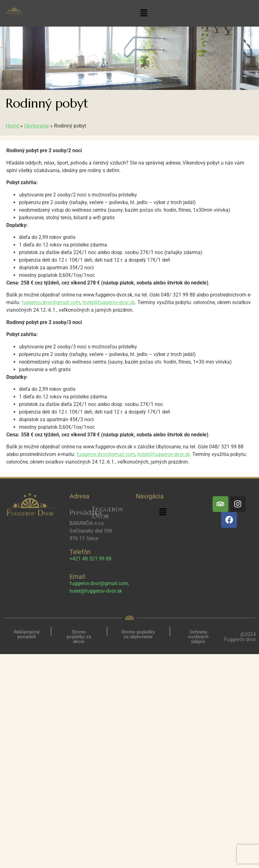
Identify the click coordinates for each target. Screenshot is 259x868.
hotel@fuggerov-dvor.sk (109, 302)
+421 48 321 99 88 (90, 559)
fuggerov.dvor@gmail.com (51, 302)
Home (12, 126)
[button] (144, 13)
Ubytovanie (36, 126)
